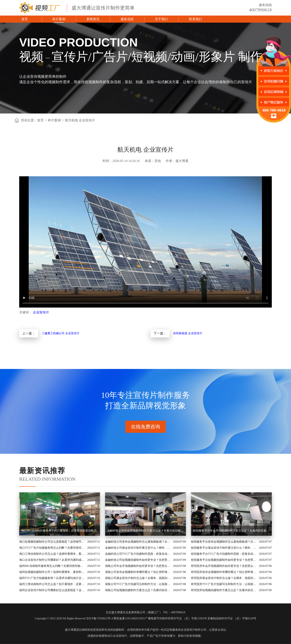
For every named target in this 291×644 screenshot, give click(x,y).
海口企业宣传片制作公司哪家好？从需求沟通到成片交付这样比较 (52, 560)
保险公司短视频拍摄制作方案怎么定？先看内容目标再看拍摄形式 (138, 590)
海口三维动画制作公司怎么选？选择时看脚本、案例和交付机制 (52, 554)
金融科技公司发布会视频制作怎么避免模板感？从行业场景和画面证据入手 (138, 542)
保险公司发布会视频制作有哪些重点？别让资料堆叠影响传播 (138, 572)
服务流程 (127, 19)
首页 (25, 19)
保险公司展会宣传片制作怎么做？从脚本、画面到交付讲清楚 (138, 578)
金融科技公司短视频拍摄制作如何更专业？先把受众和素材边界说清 (138, 560)
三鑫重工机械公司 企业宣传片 (61, 333)
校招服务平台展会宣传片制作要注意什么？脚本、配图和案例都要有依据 (224, 548)
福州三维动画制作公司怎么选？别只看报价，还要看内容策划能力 (52, 584)
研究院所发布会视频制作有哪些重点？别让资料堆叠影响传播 (224, 572)
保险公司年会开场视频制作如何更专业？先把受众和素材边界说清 (138, 566)
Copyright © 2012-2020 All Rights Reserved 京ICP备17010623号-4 (74, 618)
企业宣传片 (41, 312)
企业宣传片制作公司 (194, 630)
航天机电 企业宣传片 (80, 120)
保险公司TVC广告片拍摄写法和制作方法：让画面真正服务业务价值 (138, 584)
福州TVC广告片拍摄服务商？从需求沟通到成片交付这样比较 (52, 578)
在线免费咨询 (145, 427)
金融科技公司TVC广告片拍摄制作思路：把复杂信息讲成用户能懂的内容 (138, 554)
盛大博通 (71, 630)
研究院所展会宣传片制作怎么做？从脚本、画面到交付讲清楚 (224, 578)
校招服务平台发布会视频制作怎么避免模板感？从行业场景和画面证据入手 (224, 542)
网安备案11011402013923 (129, 618)
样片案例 (59, 19)
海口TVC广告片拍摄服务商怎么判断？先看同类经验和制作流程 (52, 548)
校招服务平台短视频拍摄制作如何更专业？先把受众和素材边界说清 (224, 560)
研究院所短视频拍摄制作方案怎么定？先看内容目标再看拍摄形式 (224, 590)
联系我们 (195, 19)
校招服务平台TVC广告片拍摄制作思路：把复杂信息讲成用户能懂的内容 (224, 554)
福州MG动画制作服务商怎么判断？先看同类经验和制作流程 (52, 566)
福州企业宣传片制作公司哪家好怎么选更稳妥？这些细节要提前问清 (52, 590)
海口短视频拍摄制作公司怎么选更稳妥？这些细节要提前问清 (52, 542)
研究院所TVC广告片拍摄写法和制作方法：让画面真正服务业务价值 (224, 584)
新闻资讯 (93, 19)
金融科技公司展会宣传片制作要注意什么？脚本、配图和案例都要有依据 (138, 548)
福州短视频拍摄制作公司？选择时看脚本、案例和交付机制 (52, 572)
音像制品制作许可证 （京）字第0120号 (232, 618)
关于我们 (161, 19)
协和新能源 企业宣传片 (188, 333)
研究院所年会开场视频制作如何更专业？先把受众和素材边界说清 (224, 566)
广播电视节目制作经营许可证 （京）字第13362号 (176, 618)
